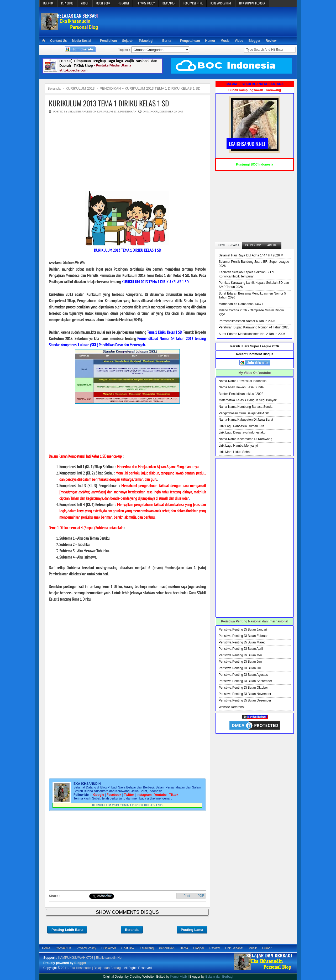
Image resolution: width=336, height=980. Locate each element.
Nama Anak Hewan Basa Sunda (241, 387)
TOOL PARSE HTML (193, 3)
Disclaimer (109, 948)
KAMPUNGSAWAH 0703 (76, 958)
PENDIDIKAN (128, 112)
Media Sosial (82, 41)
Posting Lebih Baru (67, 930)
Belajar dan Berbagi (219, 977)
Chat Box (128, 948)
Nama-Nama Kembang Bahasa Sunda (246, 407)
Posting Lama (192, 930)
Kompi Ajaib (179, 977)
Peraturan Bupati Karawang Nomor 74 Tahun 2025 (254, 327)
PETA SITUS (67, 3)
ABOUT (85, 3)
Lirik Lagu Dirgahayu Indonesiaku (242, 432)
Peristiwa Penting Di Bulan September (245, 681)
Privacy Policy (86, 948)
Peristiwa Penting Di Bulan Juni (241, 662)
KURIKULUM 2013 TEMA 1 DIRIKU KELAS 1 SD (109, 103)
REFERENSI (123, 3)
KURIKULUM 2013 (108, 112)
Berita (167, 41)
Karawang (146, 948)
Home (46, 948)
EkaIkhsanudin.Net (109, 958)
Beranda (132, 930)
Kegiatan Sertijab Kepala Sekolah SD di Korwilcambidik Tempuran (246, 274)
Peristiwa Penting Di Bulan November (245, 694)
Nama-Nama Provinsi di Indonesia (243, 381)
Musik (253, 948)
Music (225, 41)
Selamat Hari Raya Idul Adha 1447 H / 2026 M (251, 255)
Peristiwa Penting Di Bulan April (241, 649)
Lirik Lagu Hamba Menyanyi (238, 446)
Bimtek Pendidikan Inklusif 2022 (241, 394)
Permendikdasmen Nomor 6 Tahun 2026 (247, 321)
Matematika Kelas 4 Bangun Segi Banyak (248, 400)
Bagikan (107, 895)
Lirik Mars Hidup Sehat (235, 452)
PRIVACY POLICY (146, 3)
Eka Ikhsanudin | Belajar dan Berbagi (95, 968)
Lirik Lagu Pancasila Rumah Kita (241, 426)
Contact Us (58, 41)
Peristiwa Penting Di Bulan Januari (243, 630)
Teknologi (146, 41)
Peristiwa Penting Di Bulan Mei (240, 655)
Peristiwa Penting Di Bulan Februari (243, 636)
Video (239, 41)
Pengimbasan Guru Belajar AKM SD (244, 413)
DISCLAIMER (169, 3)
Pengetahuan (190, 41)
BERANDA (48, 3)
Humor (210, 41)
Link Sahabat (234, 948)
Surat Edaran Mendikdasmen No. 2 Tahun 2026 (252, 334)
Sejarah (128, 41)
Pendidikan (108, 41)
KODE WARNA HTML (221, 3)
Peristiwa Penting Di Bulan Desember (245, 700)
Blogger (254, 41)
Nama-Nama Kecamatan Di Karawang (245, 439)
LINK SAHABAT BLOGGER (252, 3)
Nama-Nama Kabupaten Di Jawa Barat (246, 420)
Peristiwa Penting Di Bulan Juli (240, 668)
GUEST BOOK (103, 3)
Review (271, 41)
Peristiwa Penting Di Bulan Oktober (243, 688)
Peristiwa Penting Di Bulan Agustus (243, 675)
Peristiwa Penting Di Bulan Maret (242, 642)
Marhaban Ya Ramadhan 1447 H (242, 304)
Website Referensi (232, 707)
